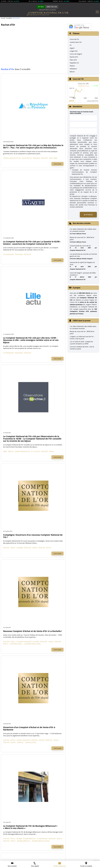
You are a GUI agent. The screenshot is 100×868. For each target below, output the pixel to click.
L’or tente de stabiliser (70, 854)
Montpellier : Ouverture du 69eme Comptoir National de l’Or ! (43, 394)
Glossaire (34, 849)
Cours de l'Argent (76, 54)
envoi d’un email (16, 840)
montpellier (29, 410)
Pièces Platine (11, 759)
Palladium (73, 69)
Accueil (3, 18)
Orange (39, 448)
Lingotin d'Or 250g (12, 680)
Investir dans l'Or (76, 42)
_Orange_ (42, 450)
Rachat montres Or (12, 618)
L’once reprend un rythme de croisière (18, 859)
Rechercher (69, 506)
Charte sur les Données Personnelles (85, 840)
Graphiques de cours (87, 847)
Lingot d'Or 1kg (11, 673)
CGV (23, 847)
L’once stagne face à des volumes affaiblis (43, 859)
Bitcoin (72, 72)
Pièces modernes (12, 735)
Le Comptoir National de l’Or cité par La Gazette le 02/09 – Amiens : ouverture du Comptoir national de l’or (44, 124)
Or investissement (31, 140)
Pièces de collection (13, 731)
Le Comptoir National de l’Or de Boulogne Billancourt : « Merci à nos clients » (44, 352)
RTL (78, 536)
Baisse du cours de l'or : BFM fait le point (82, 332)
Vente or (44, 219)
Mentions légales (12, 847)
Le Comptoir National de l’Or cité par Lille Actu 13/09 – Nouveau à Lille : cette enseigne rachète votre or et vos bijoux (44, 163)
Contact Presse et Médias (15, 651)
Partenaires (71, 847)
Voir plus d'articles (33, 467)
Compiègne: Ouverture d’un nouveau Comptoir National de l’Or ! (44, 239)
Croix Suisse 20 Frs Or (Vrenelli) (64, 677)
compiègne (43, 252)
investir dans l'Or (49, 100)
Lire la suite (58, 108)
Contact (30, 847)
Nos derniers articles (82, 223)
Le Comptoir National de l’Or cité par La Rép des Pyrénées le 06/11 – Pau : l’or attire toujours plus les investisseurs (44, 84)
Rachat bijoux (42, 140)
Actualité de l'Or (61, 715)
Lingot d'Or (74, 51)
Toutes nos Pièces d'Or (63, 704)
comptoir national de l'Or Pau (35, 100)
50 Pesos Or (57, 684)
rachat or (58, 252)
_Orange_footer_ (51, 450)
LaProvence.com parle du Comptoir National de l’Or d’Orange (44, 432)
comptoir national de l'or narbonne (50, 327)
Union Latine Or (58, 691)
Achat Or (9, 606)
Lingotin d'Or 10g (12, 695)
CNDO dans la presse (82, 321)
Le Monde (63, 536)
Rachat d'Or (37, 102)
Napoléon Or (74, 63)
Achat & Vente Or (14, 601)
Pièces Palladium (12, 763)
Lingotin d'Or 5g (11, 699)
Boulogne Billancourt (52, 367)
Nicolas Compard (87, 259)
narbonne (29, 329)
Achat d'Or (29, 252)
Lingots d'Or (12, 668)
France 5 (50, 536)
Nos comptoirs (11, 640)
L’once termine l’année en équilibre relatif (69, 859)
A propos (77, 288)
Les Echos (90, 536)
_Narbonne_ (29, 331)
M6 (18, 536)
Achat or (36, 252)
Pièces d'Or (58, 668)
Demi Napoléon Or (59, 695)
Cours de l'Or (74, 39)
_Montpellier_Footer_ (41, 412)
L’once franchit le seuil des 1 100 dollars (20, 856)
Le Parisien (34, 536)
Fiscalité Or (57, 720)
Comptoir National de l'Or (45, 217)
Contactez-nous (11, 648)
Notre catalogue (60, 732)
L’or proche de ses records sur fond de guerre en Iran (83, 255)
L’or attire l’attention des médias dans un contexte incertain (83, 230)
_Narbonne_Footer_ (40, 331)
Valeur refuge (46, 102)
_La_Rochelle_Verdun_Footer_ (49, 293)
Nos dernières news (63, 739)
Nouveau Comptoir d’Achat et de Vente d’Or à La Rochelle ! (42, 275)
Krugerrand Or (58, 688)
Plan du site (45, 849)
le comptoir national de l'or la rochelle (51, 288)
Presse (84, 234)
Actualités (9, 18)
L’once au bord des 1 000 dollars (43, 856)
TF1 (8, 536)
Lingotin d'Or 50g (12, 688)
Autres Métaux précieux (18, 746)
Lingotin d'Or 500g (12, 677)
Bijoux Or (34, 217)
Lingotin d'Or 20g (12, 691)
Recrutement (10, 655)
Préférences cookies (61, 849)
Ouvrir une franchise (44, 847)
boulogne (42, 367)
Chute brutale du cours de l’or (80, 246)
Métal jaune (29, 102)
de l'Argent (28, 715)
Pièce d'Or (73, 60)
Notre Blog (10, 659)
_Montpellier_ (30, 412)
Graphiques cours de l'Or (15, 738)
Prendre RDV (10, 644)
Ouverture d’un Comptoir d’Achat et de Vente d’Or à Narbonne (44, 313)
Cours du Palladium (13, 755)
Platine (72, 66)
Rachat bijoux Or (12, 614)
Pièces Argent (11, 727)
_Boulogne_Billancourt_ (39, 371)
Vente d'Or (29, 255)
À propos (9, 637)
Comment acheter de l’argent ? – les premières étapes (17, 854)
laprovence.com (31, 448)
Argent (28, 217)
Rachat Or (9, 610)
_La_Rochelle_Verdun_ (32, 293)
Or (55, 217)
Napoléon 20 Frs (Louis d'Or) (63, 673)
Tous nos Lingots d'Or (15, 708)
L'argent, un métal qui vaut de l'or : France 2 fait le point (82, 338)
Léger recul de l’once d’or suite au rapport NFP (49, 854)
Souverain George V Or (61, 680)
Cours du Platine (12, 751)
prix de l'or (29, 219)
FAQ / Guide (57, 727)
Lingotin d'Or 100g (12, 684)
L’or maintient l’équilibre (90, 859)
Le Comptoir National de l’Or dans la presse (50, 528)
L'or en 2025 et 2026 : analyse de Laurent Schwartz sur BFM (81, 343)
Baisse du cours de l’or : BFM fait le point (82, 238)
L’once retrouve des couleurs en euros (65, 856)
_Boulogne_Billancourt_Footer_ (35, 374)
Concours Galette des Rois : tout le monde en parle (82, 348)
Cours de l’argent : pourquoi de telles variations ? (83, 274)
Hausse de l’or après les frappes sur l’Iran (82, 263)
